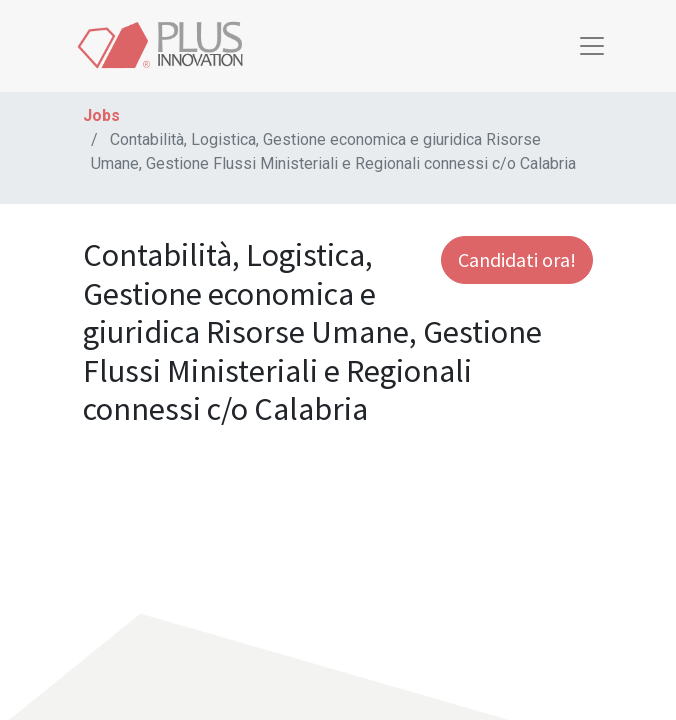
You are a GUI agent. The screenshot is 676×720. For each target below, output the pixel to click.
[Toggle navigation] (592, 46)
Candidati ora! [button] (517, 259)
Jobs (101, 115)
